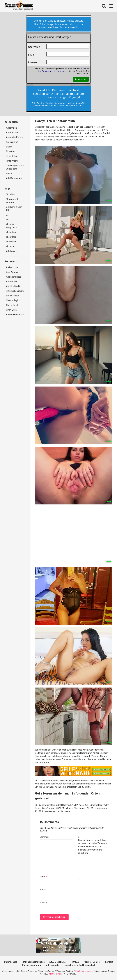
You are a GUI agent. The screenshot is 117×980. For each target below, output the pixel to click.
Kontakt (109, 962)
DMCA (76, 962)
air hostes (11, 246)
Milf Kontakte (52, 965)
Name (43, 877)
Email (43, 890)
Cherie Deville (13, 305)
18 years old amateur (12, 201)
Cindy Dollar (12, 310)
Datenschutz (11, 962)
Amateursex (12, 133)
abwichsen (11, 242)
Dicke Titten (12, 156)
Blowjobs (10, 151)
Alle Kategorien (15, 178)
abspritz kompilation (12, 226)
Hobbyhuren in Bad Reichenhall (79, 965)
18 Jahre (10, 194)
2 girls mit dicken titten (14, 209)
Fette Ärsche (12, 161)
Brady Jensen (13, 296)
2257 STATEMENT (58, 962)
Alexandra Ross (14, 277)
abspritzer (11, 237)
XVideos (60, 974)
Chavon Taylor (13, 300)
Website (43, 903)
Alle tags (11, 251)
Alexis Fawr (12, 282)
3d (7, 215)
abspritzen (11, 232)
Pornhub (79, 971)
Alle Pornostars (15, 315)
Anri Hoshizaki (13, 286)
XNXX (52, 974)
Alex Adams (12, 272)
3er (8, 220)
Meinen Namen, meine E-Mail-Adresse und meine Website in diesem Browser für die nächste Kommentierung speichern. (93, 847)
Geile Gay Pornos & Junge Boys (15, 167)
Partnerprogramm (31, 965)
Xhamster (89, 971)
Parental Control (92, 962)
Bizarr (9, 147)
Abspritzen (11, 128)
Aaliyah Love (12, 267)
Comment (44, 837)
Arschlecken (12, 142)
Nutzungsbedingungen (33, 962)
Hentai (9, 173)
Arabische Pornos (15, 137)
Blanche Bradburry (15, 291)
